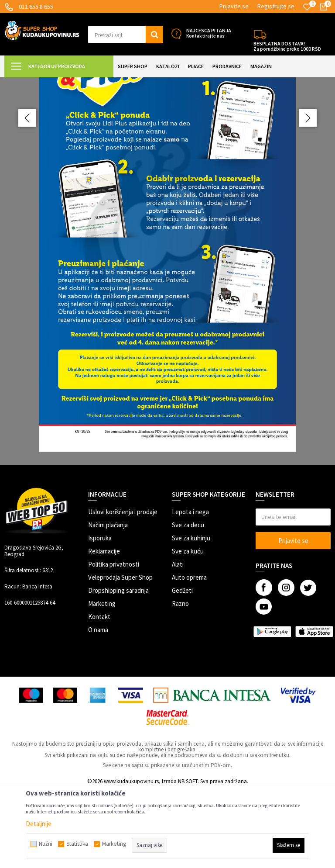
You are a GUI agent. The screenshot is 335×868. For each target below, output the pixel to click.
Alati (178, 641)
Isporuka (100, 615)
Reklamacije (104, 628)
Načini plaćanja (108, 602)
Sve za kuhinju (191, 615)
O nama (98, 707)
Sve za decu (188, 602)
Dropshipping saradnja (118, 668)
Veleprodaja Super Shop (120, 655)
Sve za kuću (188, 628)
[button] (126, 35)
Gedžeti (182, 668)
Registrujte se (276, 6)
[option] (167, 310)
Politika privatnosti (114, 641)
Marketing (102, 681)
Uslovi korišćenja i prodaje (123, 589)
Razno (180, 681)
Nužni (46, 844)
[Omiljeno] (307, 7)
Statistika (77, 844)
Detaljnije (39, 824)
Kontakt (99, 694)
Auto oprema (189, 655)
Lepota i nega (190, 589)
